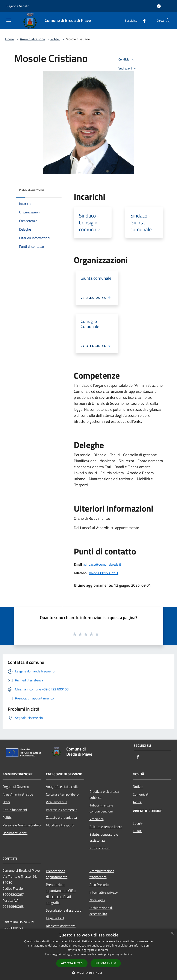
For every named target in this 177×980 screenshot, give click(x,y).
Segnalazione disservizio (64, 910)
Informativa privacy (104, 892)
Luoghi (138, 823)
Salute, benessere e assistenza (104, 837)
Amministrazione (33, 39)
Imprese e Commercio (62, 810)
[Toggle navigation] (9, 20)
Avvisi (137, 802)
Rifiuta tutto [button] (106, 963)
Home (9, 39)
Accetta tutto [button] (72, 963)
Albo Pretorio (99, 885)
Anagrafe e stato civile (62, 787)
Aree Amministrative (18, 794)
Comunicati (141, 794)
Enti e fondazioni (15, 810)
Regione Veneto (18, 6)
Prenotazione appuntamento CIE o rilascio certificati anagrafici (61, 894)
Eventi (138, 831)
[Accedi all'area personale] (159, 6)
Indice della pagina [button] (31, 190)
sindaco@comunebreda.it (103, 564)
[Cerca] (168, 21)
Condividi (127, 60)
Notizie (138, 787)
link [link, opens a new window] (130, 954)
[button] (89, 973)
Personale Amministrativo (22, 825)
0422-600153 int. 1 (104, 573)
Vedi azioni (128, 69)
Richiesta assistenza (61, 926)
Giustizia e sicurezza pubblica (104, 794)
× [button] (172, 933)
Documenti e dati (15, 833)
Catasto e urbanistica (61, 817)
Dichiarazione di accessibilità (101, 911)
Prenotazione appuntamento (57, 874)
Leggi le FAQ (55, 918)
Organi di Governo (16, 787)
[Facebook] (143, 20)
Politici (55, 39)
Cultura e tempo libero (62, 794)
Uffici (6, 802)
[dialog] (88, 954)
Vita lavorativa (57, 802)
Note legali (97, 900)
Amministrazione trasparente (102, 874)
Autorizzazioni (100, 848)
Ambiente (97, 819)
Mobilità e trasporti (60, 825)
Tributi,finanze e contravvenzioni (101, 808)
